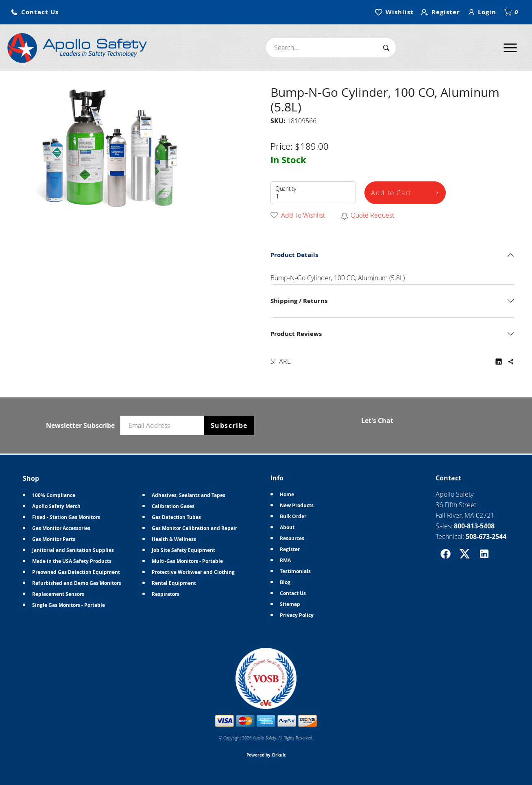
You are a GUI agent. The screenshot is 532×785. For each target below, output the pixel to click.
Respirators (166, 594)
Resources (292, 538)
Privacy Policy (297, 615)
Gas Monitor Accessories (61, 528)
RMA (285, 560)
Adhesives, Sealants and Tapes (189, 495)
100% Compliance (54, 495)
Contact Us (293, 593)
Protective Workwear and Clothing (193, 572)
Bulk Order (293, 516)
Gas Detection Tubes (176, 517)
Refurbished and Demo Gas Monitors (77, 583)
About (287, 527)
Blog (285, 582)
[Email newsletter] (164, 425)
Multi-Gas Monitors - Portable (187, 561)
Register (290, 549)
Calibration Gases (173, 506)
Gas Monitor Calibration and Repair (194, 528)
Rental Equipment (174, 583)
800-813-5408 (474, 526)
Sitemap (290, 604)
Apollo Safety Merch (56, 506)
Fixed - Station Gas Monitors (66, 517)
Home (287, 494)
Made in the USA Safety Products (72, 561)
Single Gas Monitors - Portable (69, 605)
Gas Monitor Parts (54, 539)
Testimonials (295, 571)
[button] (35, 12)
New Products (297, 505)
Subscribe (229, 425)
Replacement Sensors (58, 594)
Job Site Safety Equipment (183, 550)
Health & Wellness (174, 539)
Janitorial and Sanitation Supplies (73, 550)
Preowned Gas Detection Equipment (76, 572)
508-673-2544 (486, 536)
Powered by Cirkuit (266, 755)
